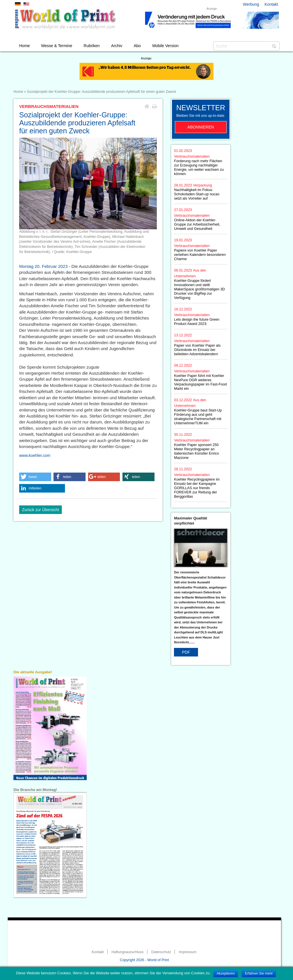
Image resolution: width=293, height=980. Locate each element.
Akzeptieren (226, 973)
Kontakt (271, 4)
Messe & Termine (57, 46)
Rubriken (92, 46)
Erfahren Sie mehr (259, 973)
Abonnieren (201, 127)
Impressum (188, 952)
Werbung (251, 4)
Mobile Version (165, 46)
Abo (137, 46)
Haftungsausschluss (128, 952)
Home (24, 46)
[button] (35, 477)
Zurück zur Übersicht (40, 510)
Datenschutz (161, 952)
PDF (186, 652)
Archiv (117, 46)
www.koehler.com (35, 455)
